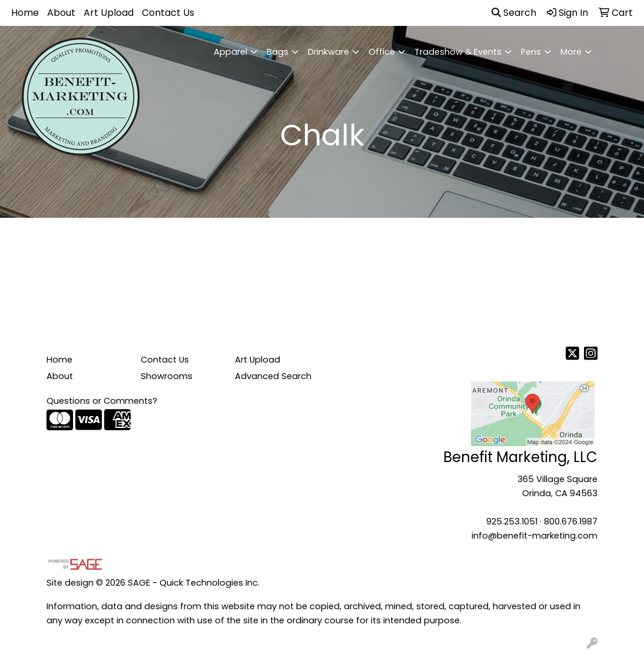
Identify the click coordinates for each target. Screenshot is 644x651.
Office (382, 52)
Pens (531, 52)
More (571, 52)
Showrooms (167, 376)
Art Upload (109, 13)
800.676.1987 (571, 522)
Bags (278, 52)
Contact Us (168, 13)
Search (514, 13)
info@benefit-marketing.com (535, 536)
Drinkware (328, 52)
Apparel (230, 52)
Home (25, 13)
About (61, 13)
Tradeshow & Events (458, 52)
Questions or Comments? (102, 401)
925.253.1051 (512, 522)
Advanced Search (273, 376)
